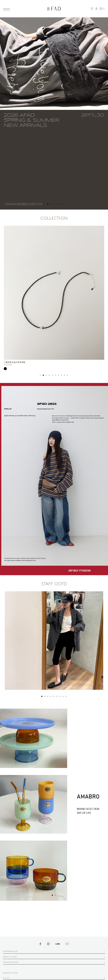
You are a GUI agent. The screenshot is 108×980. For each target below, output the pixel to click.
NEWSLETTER (10, 973)
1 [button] (48, 204)
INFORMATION (11, 962)
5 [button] (60, 204)
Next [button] (102, 375)
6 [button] (56, 375)
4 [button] (57, 204)
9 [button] (65, 375)
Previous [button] (6, 375)
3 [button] (54, 204)
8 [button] (62, 375)
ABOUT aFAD (10, 957)
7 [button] (59, 375)
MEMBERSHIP (11, 951)
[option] (54, 113)
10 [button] (68, 375)
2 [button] (51, 204)
